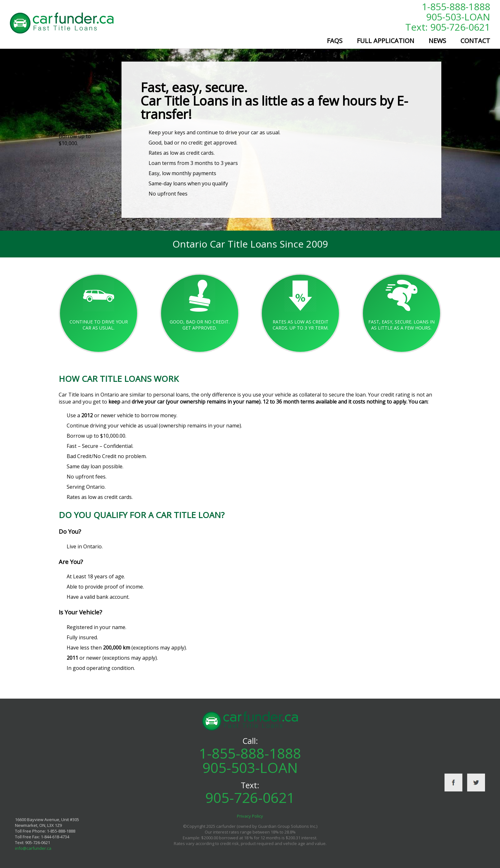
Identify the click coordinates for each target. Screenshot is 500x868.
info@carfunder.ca (33, 848)
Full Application (386, 41)
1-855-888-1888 (456, 7)
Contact (475, 41)
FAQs (335, 41)
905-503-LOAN (458, 17)
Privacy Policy (250, 816)
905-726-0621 (250, 798)
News (437, 41)
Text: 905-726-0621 (448, 27)
